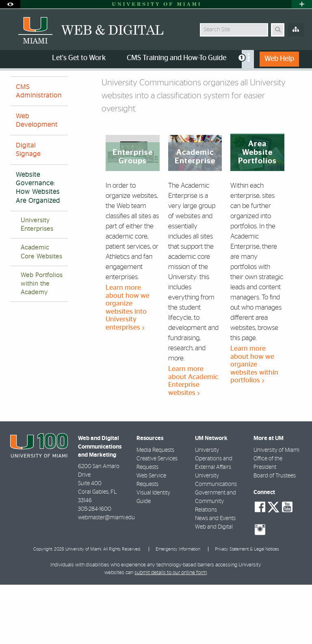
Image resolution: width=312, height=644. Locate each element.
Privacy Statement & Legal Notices (247, 608)
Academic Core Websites (41, 311)
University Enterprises (37, 284)
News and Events (215, 578)
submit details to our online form (171, 632)
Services (74, 87)
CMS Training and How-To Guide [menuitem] (177, 58)
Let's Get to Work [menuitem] (79, 58)
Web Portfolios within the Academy (42, 343)
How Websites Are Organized (129, 88)
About (44, 87)
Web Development (37, 180)
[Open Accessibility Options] (10, 4)
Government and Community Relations (216, 561)
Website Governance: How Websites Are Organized (38, 247)
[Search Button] (278, 30)
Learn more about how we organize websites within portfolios (254, 424)
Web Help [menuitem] (279, 59)
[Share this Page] (299, 83)
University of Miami (276, 510)
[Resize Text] (283, 82)
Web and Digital (214, 586)
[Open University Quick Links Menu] (302, 4)
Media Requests (155, 510)
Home (17, 87)
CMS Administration (39, 151)
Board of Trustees (275, 535)
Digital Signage (28, 209)
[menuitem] (248, 59)
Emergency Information (178, 608)
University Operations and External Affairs (214, 518)
